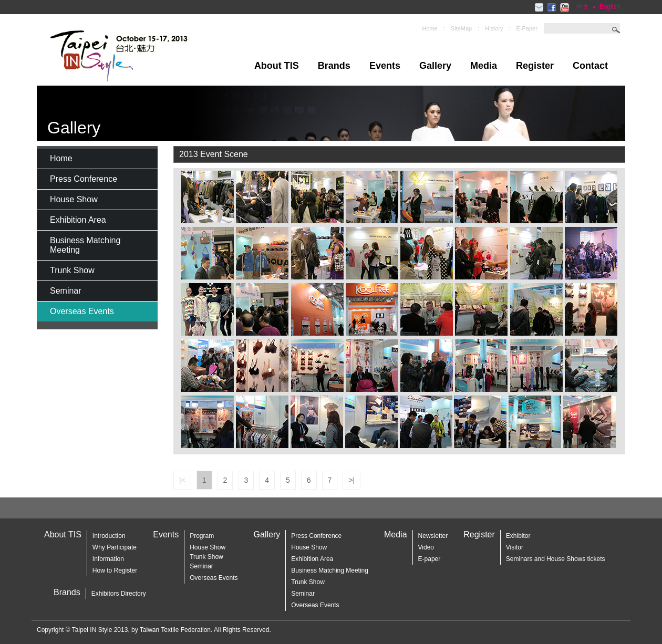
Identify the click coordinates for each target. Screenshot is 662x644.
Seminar (66, 291)
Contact (590, 66)
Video (426, 547)
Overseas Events (82, 311)
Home (430, 28)
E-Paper (527, 28)
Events (385, 66)
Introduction (109, 536)
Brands (334, 66)
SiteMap (461, 28)
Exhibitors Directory (119, 594)
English (610, 7)
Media (484, 66)
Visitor (515, 547)
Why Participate (115, 547)
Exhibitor (518, 536)
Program (202, 536)
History (494, 28)
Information (108, 559)
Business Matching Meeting (85, 245)
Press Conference (84, 179)
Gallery (435, 66)
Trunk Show (72, 270)
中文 (583, 7)
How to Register (115, 570)
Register (535, 66)
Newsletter (433, 536)
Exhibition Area (78, 220)
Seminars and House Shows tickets (556, 559)
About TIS (277, 66)
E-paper (430, 559)
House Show (74, 199)
